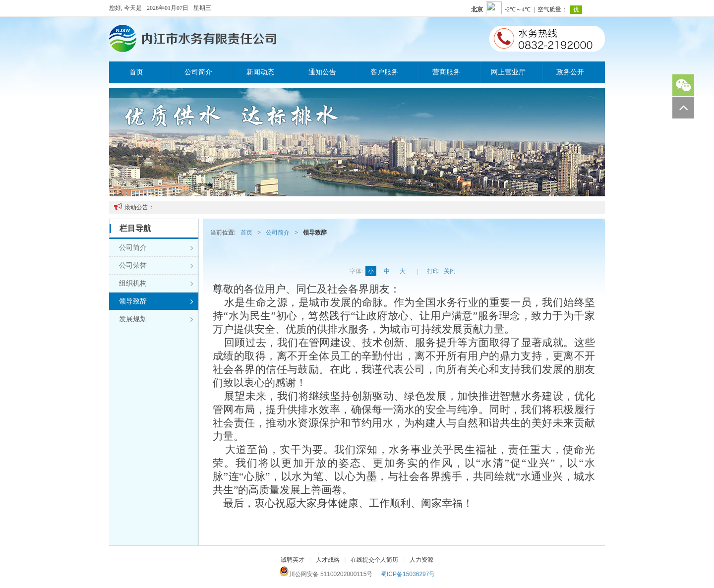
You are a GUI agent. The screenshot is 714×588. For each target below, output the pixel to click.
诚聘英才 (293, 560)
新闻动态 (260, 72)
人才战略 (328, 560)
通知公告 (322, 72)
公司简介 (198, 72)
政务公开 (570, 72)
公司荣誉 (156, 266)
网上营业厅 (508, 72)
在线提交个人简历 (374, 560)
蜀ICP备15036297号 (408, 574)
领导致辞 (156, 301)
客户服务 (384, 72)
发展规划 (156, 319)
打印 (433, 271)
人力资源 (421, 560)
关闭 (450, 271)
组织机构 (156, 284)
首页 (136, 72)
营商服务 (446, 72)
